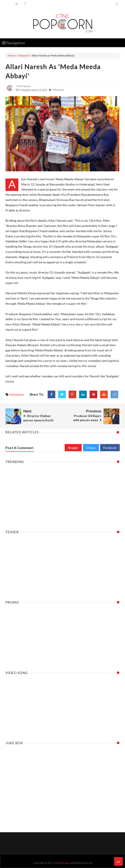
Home (11, 55)
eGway (65, 863)
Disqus (91, 448)
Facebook (110, 448)
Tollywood (23, 55)
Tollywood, (58, 90)
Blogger (73, 448)
